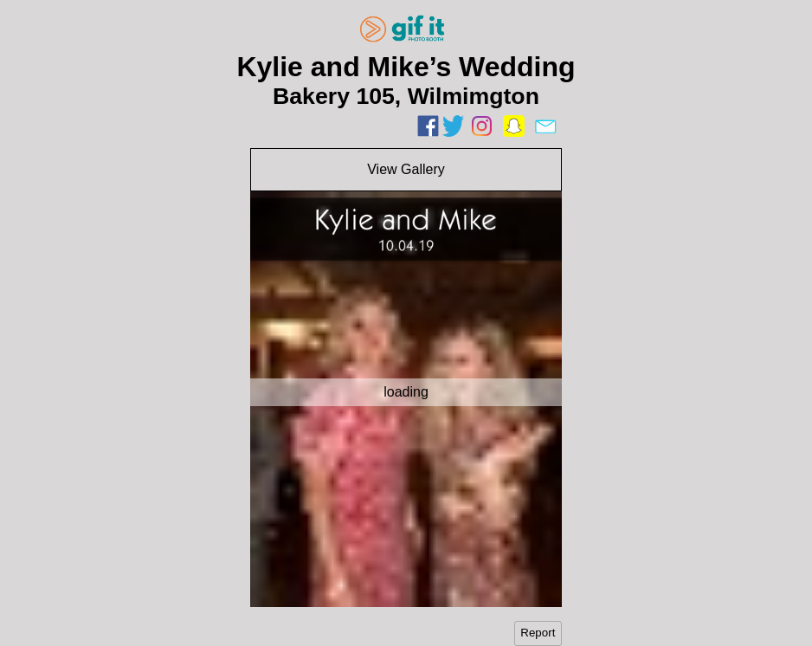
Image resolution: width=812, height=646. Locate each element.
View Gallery (406, 169)
